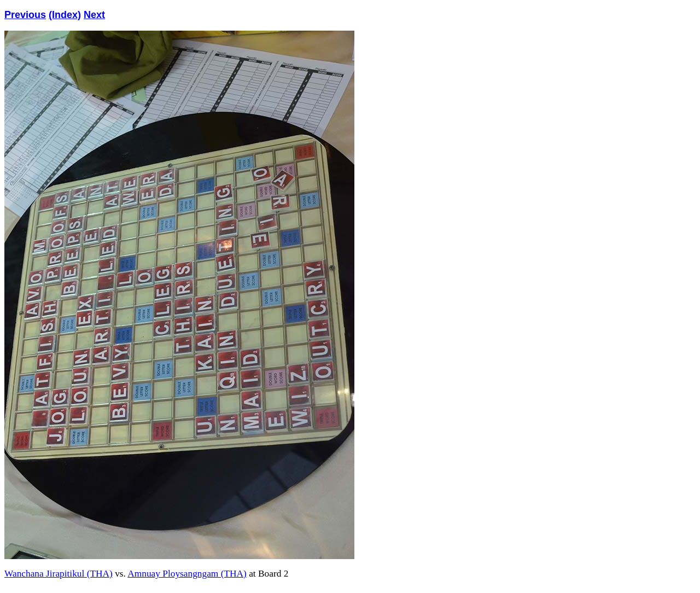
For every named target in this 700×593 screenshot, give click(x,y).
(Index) (65, 15)
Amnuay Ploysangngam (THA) (187, 574)
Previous (25, 15)
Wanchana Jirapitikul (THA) (59, 574)
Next (94, 15)
